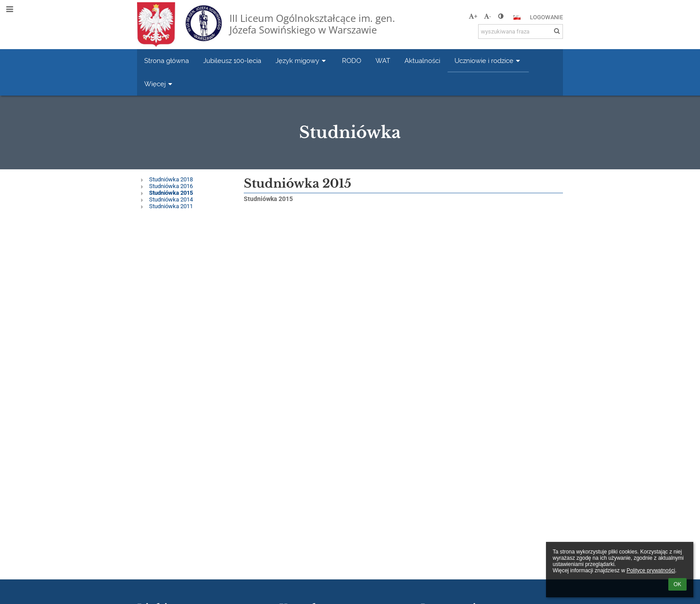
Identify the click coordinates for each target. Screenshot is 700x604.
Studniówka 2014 (171, 199)
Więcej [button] (159, 84)
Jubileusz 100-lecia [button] (232, 61)
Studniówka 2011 (171, 206)
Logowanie (546, 17)
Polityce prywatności (651, 570)
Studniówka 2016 (171, 186)
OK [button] (677, 584)
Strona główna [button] (167, 61)
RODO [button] (352, 61)
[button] (517, 17)
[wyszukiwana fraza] (521, 31)
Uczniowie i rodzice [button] (488, 61)
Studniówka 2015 (171, 193)
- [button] (487, 16)
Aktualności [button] (422, 61)
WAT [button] (383, 61)
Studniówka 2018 (171, 179)
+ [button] (473, 16)
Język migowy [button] (302, 61)
